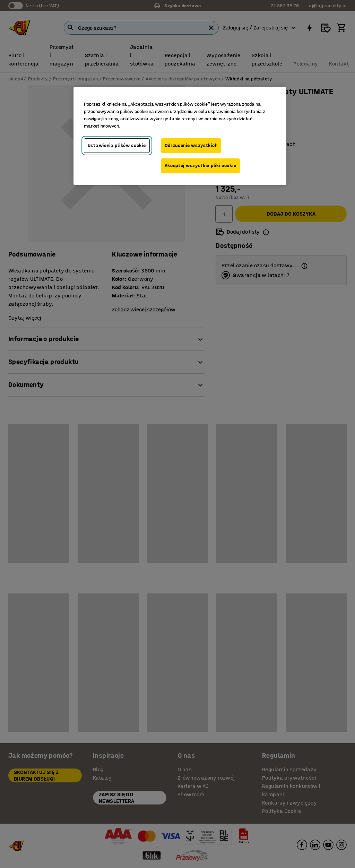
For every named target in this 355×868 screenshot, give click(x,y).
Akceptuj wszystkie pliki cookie (201, 166)
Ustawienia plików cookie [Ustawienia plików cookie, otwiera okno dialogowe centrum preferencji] (117, 145)
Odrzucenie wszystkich (191, 145)
